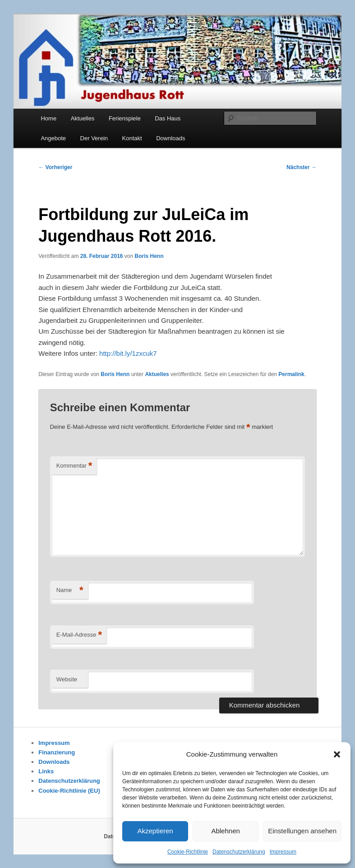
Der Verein (94, 138)
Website (67, 679)
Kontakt (132, 138)
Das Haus (168, 118)
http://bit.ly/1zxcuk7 (128, 353)
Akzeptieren (155, 831)
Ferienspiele (125, 118)
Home (48, 118)
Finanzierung (57, 752)
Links (46, 771)
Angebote (53, 138)
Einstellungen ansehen (302, 831)
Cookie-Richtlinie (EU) (69, 791)
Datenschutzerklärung (239, 852)
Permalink (291, 374)
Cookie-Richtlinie (188, 852)
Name (70, 590)
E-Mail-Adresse (79, 635)
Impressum (283, 852)
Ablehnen (225, 831)
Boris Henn (149, 256)
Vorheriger (55, 167)
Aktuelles (83, 118)
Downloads (171, 138)
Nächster (302, 167)
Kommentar (74, 466)
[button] (337, 754)
